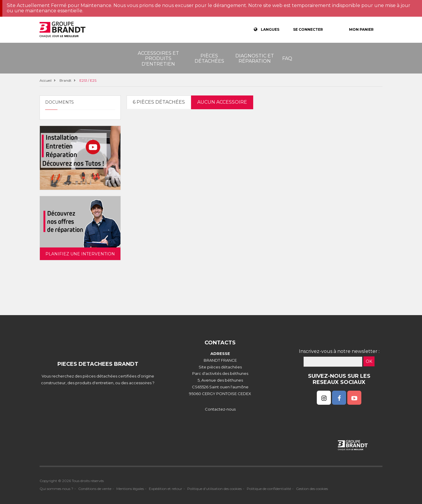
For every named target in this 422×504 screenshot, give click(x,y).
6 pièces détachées (159, 102)
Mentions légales (130, 489)
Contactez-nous (220, 409)
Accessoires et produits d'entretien (158, 59)
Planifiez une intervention (80, 254)
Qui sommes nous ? (56, 489)
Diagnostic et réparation (255, 58)
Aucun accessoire (222, 102)
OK (369, 361)
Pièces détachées (209, 58)
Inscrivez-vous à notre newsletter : (339, 351)
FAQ (287, 58)
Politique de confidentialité (269, 489)
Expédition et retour (166, 489)
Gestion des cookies (312, 489)
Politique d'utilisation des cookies (215, 489)
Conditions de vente (95, 489)
